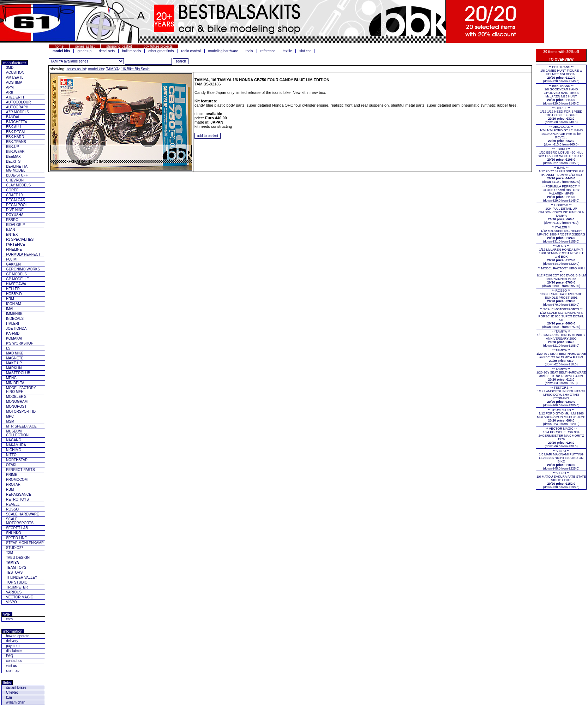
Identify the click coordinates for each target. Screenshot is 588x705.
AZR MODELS (17, 112)
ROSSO (12, 509)
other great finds (161, 51)
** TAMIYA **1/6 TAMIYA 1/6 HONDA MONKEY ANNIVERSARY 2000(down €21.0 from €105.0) (561, 339)
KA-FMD (13, 333)
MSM (10, 421)
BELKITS (13, 162)
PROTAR (13, 485)
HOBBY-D (14, 294)
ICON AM (13, 304)
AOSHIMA (14, 82)
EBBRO (12, 220)
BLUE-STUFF (17, 175)
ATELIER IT (15, 97)
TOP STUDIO (17, 582)
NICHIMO (14, 450)
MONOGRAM (17, 402)
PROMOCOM (17, 480)
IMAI (10, 309)
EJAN (11, 230)
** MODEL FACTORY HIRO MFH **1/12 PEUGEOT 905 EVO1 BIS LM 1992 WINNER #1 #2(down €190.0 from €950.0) (561, 277)
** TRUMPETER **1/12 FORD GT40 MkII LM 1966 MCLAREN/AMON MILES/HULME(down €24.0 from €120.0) (561, 417)
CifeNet (12, 692)
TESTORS (14, 572)
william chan (16, 702)
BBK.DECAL (16, 132)
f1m (9, 697)
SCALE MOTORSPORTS (20, 521)
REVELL (13, 504)
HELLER (13, 289)
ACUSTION (15, 73)
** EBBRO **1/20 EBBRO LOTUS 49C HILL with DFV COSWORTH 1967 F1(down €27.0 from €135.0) (561, 156)
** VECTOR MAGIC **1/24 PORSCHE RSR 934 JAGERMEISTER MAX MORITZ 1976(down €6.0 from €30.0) (561, 437)
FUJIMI (12, 259)
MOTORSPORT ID (21, 411)
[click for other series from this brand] (86, 61)
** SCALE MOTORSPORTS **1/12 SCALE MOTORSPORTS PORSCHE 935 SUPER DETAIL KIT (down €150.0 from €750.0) (561, 318)
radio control (191, 51)
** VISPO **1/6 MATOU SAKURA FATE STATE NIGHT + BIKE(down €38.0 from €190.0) (561, 480)
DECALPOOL (17, 205)
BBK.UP (13, 147)
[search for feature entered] (181, 61)
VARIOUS (14, 592)
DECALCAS (16, 200)
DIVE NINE (15, 210)
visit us (11, 666)
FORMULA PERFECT (23, 254)
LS (8, 348)
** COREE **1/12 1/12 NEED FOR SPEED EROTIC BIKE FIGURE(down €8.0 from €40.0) (561, 115)
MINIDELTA (15, 383)
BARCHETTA (17, 122)
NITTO (11, 455)
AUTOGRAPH (17, 107)
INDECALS (15, 319)
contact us (14, 661)
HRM (10, 299)
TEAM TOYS (16, 567)
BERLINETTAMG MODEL (17, 168)
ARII (9, 92)
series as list (85, 46)
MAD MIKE (15, 353)
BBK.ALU (13, 127)
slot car (305, 51)
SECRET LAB (17, 528)
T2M (10, 553)
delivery (12, 641)
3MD (10, 68)
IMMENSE (14, 314)
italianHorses (16, 688)
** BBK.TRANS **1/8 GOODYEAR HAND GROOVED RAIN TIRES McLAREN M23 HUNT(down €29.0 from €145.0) (561, 95)
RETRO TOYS (17, 499)
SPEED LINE (16, 538)
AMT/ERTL (15, 77)
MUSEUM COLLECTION (17, 433)
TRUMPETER (17, 587)
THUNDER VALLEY (22, 577)
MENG (11, 378)
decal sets (107, 51)
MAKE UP (14, 363)
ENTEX (12, 235)
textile (287, 51)
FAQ (10, 656)
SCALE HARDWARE (23, 514)
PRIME (12, 475)
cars (9, 619)
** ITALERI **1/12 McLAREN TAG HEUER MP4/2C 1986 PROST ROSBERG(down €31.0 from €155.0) (561, 234)
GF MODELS (16, 274)
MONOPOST (16, 407)
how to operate (18, 636)
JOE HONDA (16, 328)
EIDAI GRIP (15, 225)
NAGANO (14, 440)
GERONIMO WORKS (23, 269)
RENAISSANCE (19, 494)
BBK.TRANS (16, 142)
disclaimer (14, 651)
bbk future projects (158, 46)
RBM (10, 489)
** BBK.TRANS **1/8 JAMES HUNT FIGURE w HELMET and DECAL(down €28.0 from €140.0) (561, 74)
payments (14, 646)
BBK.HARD (15, 137)
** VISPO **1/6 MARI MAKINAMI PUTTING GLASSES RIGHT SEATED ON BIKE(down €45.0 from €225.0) (561, 460)
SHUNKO (14, 533)
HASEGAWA (16, 284)
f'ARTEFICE (16, 244)
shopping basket (119, 46)
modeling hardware (223, 51)
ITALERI (13, 324)
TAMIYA (113, 69)
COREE (12, 190)
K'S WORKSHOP (20, 343)
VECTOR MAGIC (20, 597)
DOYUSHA (15, 215)
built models (131, 51)
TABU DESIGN (18, 558)
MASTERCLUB (18, 373)
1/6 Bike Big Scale (135, 69)
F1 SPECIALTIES (20, 240)
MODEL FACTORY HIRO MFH (21, 390)
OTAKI (11, 465)
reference (268, 51)
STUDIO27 (15, 548)
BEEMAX (13, 157)
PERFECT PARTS (20, 470)
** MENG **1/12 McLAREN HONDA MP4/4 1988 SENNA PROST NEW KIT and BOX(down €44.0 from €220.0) (561, 255)
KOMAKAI (14, 338)
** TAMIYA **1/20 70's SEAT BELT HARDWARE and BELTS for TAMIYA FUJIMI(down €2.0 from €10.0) (561, 357)
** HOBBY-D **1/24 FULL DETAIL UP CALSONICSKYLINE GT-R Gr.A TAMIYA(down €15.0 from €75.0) (561, 214)
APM (10, 87)
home (59, 46)
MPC (10, 416)
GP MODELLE (17, 279)
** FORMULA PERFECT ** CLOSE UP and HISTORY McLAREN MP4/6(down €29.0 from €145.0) (561, 193)
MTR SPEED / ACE (21, 426)
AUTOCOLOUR (18, 102)
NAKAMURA (16, 445)
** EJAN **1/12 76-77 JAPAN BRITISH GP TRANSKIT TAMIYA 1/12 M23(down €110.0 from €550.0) (561, 175)
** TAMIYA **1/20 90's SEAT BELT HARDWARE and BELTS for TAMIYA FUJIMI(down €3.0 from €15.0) (561, 376)
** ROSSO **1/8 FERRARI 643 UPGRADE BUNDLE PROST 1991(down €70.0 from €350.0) (561, 298)
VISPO (11, 602)
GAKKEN (13, 264)
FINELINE (14, 249)
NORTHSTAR (17, 460)
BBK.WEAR (15, 152)
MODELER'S (16, 397)
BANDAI (13, 117)
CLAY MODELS (18, 185)
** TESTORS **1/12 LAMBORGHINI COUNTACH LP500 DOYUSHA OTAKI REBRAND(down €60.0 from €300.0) (561, 396)
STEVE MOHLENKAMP (25, 543)
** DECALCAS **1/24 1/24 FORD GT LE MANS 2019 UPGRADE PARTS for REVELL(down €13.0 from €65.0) (561, 136)
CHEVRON (15, 180)
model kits (96, 69)
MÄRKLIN (14, 368)
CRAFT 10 (14, 195)
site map (13, 671)
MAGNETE (15, 358)
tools (249, 51)
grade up (84, 51)
